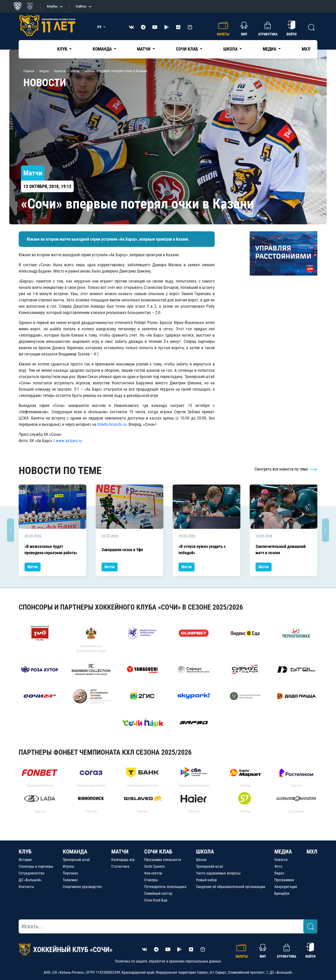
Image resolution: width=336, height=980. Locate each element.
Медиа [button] (270, 49)
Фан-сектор (153, 873)
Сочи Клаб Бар (156, 900)
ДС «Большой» (30, 880)
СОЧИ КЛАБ (158, 852)
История (25, 860)
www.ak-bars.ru (69, 441)
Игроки (68, 866)
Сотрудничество (31, 873)
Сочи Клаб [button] (187, 49)
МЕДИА (283, 852)
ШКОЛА (205, 852)
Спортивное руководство (82, 887)
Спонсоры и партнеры (36, 866)
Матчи (33, 567)
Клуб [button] (63, 49)
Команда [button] (103, 49)
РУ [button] (100, 27)
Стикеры (151, 880)
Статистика (120, 866)
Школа (201, 860)
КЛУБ (25, 852)
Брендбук (282, 893)
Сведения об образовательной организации (231, 887)
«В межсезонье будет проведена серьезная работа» (51, 550)
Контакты (26, 887)
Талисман (70, 880)
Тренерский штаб (76, 860)
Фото (278, 866)
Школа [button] (231, 49)
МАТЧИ (120, 852)
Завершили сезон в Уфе (122, 550)
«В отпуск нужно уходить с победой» (202, 550)
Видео (279, 873)
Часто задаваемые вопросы (218, 873)
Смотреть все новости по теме (286, 469)
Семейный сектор (158, 893)
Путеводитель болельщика (165, 887)
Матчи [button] (144, 49)
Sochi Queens (154, 866)
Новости (281, 860)
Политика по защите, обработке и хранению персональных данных (168, 961)
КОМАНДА (75, 852)
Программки (284, 880)
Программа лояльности (163, 860)
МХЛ (306, 49)
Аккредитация (286, 887)
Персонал (70, 873)
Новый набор (206, 880)
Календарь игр (123, 860)
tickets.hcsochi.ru (112, 424)
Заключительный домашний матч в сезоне (281, 550)
